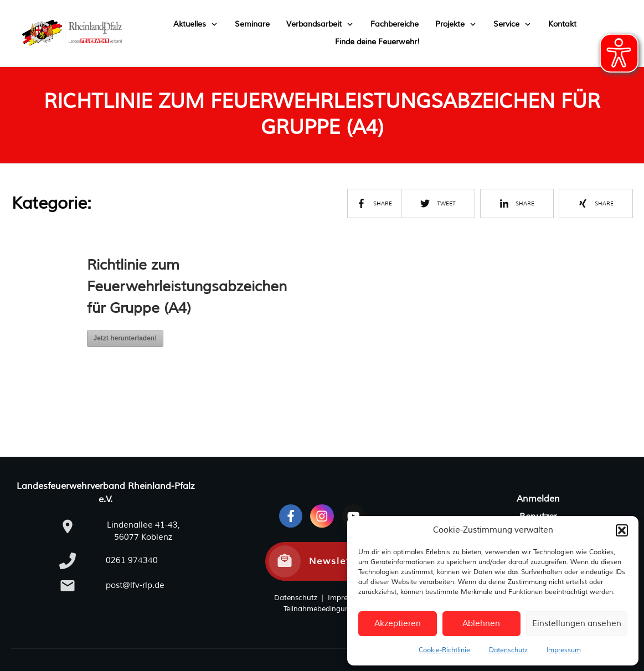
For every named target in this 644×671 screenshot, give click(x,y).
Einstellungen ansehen (577, 624)
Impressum (564, 650)
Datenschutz (508, 650)
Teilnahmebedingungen (323, 609)
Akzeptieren (398, 624)
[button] (622, 530)
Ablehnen (481, 624)
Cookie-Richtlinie (444, 650)
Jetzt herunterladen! (125, 338)
